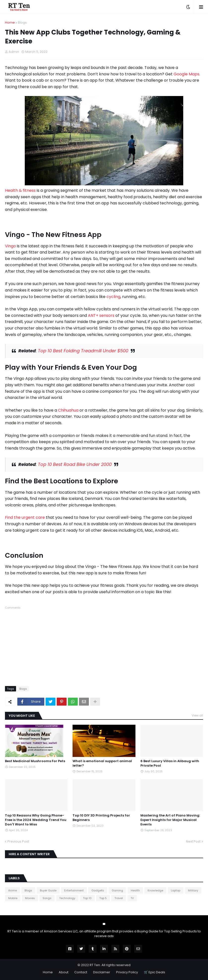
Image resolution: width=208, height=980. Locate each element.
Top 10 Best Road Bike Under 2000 (75, 464)
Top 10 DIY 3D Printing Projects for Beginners (101, 818)
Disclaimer (102, 972)
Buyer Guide (48, 890)
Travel (119, 898)
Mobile (13, 898)
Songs (47, 898)
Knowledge (155, 890)
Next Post (193, 841)
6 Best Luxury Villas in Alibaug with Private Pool (170, 763)
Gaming (117, 890)
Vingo (10, 246)
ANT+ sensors (101, 315)
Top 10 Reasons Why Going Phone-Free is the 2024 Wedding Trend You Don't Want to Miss (36, 820)
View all (197, 715)
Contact (81, 972)
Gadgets (98, 890)
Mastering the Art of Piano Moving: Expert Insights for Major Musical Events (170, 820)
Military (193, 890)
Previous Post (18, 841)
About (64, 972)
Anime (13, 890)
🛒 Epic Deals (155, 972)
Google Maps (186, 74)
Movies (30, 898)
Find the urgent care (25, 517)
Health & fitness (20, 190)
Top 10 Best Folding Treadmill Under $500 (83, 351)
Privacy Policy (127, 972)
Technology (67, 898)
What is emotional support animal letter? (102, 763)
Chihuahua (68, 410)
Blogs (22, 22)
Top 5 (103, 898)
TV (132, 898)
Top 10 (87, 898)
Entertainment (74, 890)
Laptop (176, 890)
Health (135, 890)
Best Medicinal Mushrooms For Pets (35, 761)
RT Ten (95, 965)
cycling (113, 297)
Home (10, 22)
